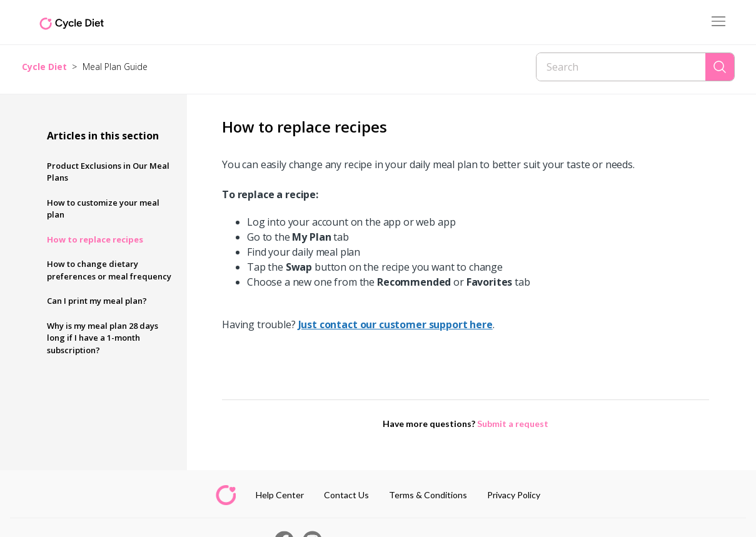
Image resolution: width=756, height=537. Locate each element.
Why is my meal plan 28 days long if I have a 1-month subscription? (103, 338)
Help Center (280, 495)
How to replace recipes (95, 239)
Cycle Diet (44, 67)
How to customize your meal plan (103, 209)
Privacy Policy (514, 495)
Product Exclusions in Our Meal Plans (108, 172)
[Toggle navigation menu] (718, 22)
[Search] (621, 67)
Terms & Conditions (428, 495)
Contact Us (346, 495)
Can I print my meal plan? (97, 301)
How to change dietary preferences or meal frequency (109, 270)
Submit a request (513, 424)
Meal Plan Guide (115, 67)
